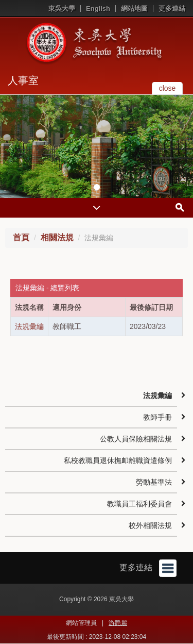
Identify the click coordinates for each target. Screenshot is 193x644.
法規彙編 (29, 326)
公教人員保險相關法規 (136, 439)
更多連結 (172, 9)
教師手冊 (157, 417)
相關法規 (57, 237)
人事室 (23, 80)
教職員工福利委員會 (139, 504)
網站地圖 (134, 9)
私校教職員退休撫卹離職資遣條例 (118, 460)
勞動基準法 (154, 482)
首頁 (21, 237)
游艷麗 (118, 623)
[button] (10, 146)
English (98, 9)
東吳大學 (62, 9)
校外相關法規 (150, 525)
